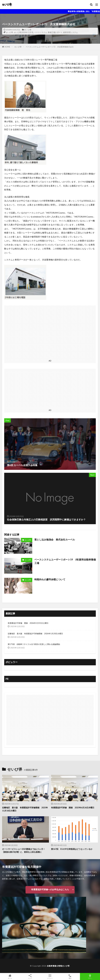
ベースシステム (41, 32)
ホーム (10, 976)
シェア (30, 977)
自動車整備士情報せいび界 (58, 966)
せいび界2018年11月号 (24, 32)
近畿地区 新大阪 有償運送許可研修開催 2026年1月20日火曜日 (35, 634)
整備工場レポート (55, 32)
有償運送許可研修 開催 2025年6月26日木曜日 (73, 808)
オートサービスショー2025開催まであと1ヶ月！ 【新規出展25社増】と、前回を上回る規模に (24, 850)
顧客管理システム (71, 32)
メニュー (50, 976)
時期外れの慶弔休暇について (50, 579)
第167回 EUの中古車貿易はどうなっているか (72, 849)
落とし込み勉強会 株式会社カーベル (55, 540)
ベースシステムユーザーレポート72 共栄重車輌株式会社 (50, 47)
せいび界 (28, 30)
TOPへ (90, 976)
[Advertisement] (50, 332)
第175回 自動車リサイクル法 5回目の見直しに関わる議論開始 (34, 644)
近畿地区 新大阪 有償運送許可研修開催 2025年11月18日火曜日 (25, 809)
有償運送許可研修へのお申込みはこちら (50, 889)
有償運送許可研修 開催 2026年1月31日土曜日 (28, 623)
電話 (70, 976)
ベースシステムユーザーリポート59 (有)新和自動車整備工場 (65, 561)
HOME (7, 47)
